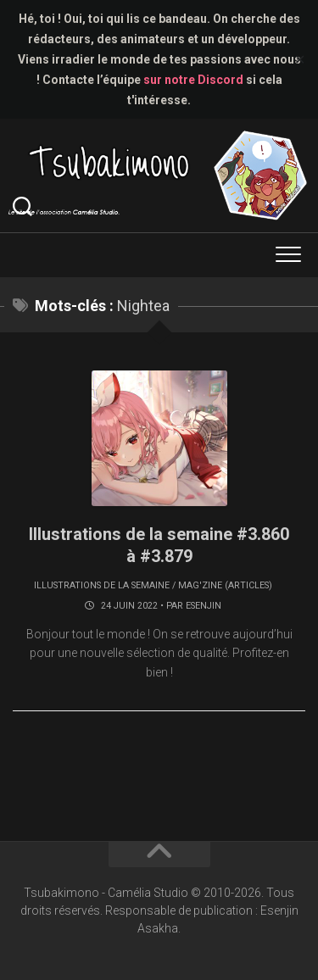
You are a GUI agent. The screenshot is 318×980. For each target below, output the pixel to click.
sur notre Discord (193, 80)
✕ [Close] (300, 60)
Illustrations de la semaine (102, 585)
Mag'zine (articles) (225, 585)
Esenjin (204, 606)
